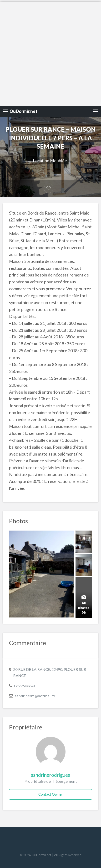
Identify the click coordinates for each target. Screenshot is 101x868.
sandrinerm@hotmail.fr (35, 696)
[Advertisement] (50, 53)
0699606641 (25, 686)
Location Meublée (50, 161)
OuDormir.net (23, 111)
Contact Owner (51, 794)
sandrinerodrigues (50, 775)
